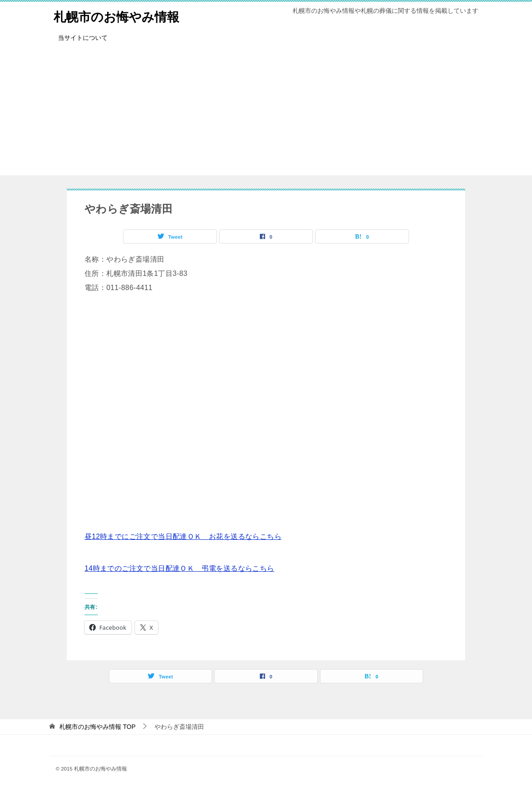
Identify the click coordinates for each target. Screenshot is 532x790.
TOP (97, 727)
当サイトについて (83, 38)
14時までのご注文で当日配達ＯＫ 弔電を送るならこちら (179, 568)
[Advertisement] (266, 113)
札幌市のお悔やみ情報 (121, 15)
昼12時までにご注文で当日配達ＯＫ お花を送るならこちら (183, 536)
